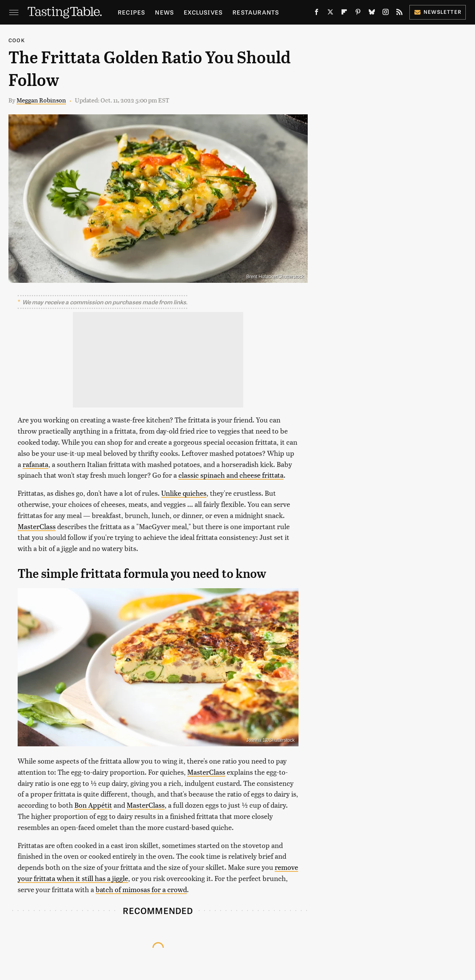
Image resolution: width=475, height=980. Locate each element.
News (164, 12)
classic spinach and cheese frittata (231, 475)
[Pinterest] (358, 13)
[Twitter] (330, 13)
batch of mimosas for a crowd (141, 889)
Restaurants (256, 12)
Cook (17, 40)
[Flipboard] (344, 13)
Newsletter (438, 12)
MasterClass (37, 526)
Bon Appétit (93, 805)
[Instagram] (386, 13)
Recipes (131, 12)
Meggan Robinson (41, 100)
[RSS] (399, 13)
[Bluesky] (372, 13)
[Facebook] (317, 13)
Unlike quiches (184, 493)
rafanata (35, 464)
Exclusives (203, 12)
